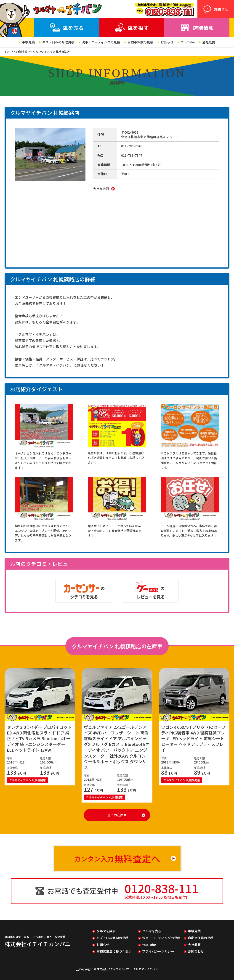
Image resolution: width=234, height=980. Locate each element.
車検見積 (28, 42)
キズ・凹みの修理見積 (58, 42)
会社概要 (209, 42)
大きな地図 (101, 189)
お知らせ (167, 42)
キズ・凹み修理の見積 (112, 938)
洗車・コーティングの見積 (101, 42)
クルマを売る (152, 931)
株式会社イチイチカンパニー (40, 944)
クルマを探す (106, 931)
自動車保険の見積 (140, 42)
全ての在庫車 (117, 815)
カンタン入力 (117, 858)
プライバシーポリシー (158, 951)
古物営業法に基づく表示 (114, 951)
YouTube (188, 42)
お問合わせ (196, 951)
